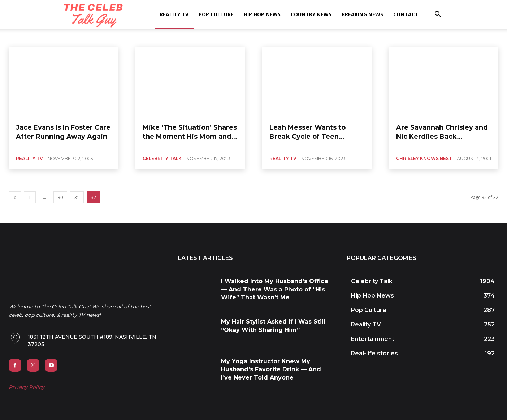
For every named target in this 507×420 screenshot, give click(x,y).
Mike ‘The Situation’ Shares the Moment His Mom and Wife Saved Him (190, 137)
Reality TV (174, 14)
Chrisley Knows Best (424, 158)
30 (60, 197)
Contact (406, 14)
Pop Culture (216, 14)
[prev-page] (15, 197)
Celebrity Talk (162, 158)
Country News (311, 14)
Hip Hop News (262, 14)
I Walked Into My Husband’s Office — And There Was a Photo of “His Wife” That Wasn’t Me (275, 289)
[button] (438, 15)
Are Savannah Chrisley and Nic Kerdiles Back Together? (442, 137)
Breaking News (362, 14)
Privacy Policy (27, 387)
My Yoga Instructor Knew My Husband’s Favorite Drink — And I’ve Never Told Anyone (271, 369)
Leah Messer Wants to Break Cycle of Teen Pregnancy (307, 137)
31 (77, 197)
